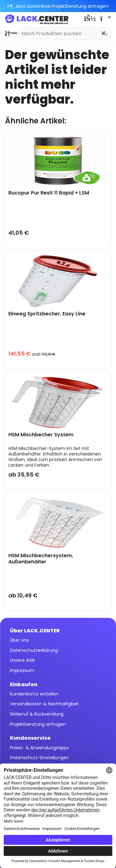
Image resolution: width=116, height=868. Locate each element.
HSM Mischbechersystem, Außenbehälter (41, 559)
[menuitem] (10, 33)
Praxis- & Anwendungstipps (39, 748)
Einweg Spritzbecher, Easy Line (47, 314)
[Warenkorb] (105, 19)
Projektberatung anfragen (38, 724)
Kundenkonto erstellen (34, 694)
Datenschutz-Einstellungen (39, 758)
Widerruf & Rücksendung (37, 714)
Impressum (22, 670)
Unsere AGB (22, 660)
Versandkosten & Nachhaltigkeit (44, 704)
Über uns (19, 640)
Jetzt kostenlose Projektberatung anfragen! (58, 6)
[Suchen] (105, 33)
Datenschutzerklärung (34, 650)
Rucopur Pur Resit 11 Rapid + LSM (49, 193)
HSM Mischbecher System (41, 435)
